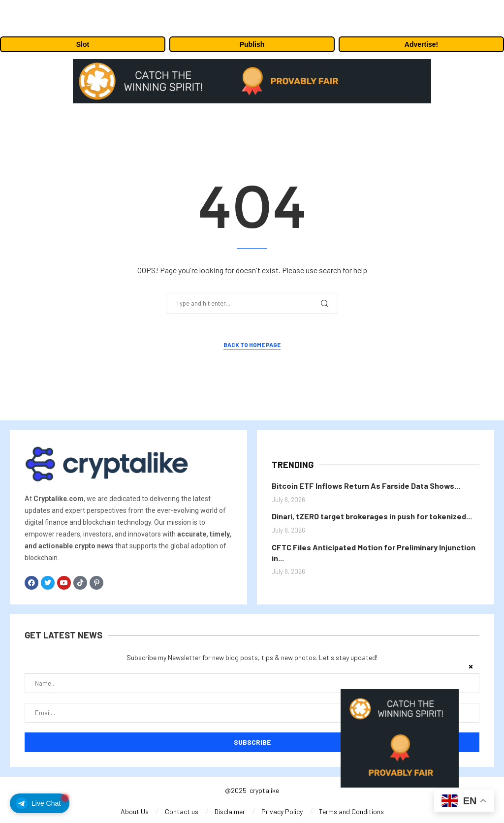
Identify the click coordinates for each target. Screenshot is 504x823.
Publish (252, 44)
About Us (135, 811)
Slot (83, 44)
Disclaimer (230, 811)
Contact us (182, 811)
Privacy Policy (282, 811)
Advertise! (421, 44)
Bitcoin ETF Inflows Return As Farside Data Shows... (366, 486)
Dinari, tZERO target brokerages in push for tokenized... (372, 516)
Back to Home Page (252, 345)
